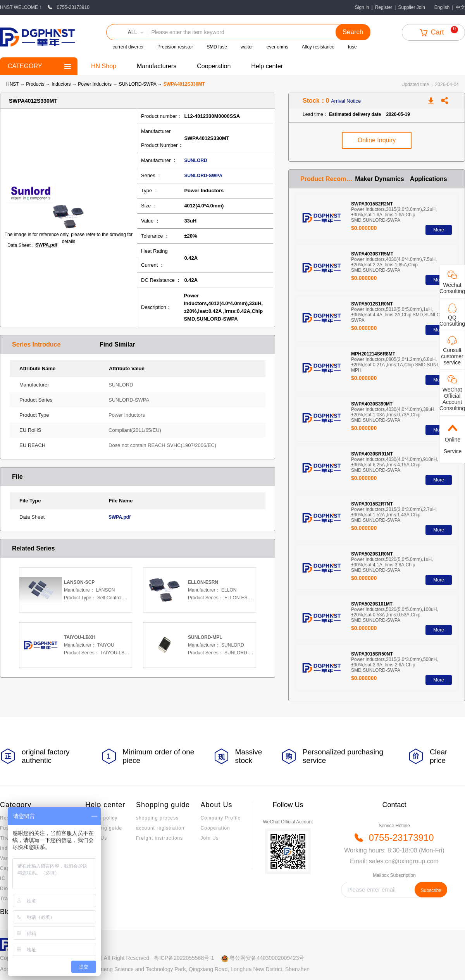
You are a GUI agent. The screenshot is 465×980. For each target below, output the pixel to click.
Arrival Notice (346, 101)
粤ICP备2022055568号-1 (184, 958)
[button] (127, 32)
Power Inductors (95, 84)
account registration (160, 828)
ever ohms (277, 47)
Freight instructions (159, 838)
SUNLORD (195, 160)
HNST (12, 84)
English (442, 7)
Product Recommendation (328, 179)
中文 (460, 7)
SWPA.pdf (46, 245)
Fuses (7, 828)
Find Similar (117, 344)
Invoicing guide (104, 828)
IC (3, 878)
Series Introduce (36, 344)
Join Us (210, 838)
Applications (429, 179)
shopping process (157, 818)
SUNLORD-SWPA (138, 84)
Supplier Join (411, 7)
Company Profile (221, 818)
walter (247, 47)
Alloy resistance (318, 47)
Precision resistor (175, 47)
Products (35, 84)
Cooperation (214, 66)
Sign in (362, 7)
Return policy (101, 818)
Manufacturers (157, 66)
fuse (352, 47)
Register (384, 7)
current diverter (128, 47)
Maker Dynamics (379, 179)
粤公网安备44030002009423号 (267, 958)
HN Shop (104, 66)
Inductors (62, 84)
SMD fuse (217, 47)
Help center (267, 66)
